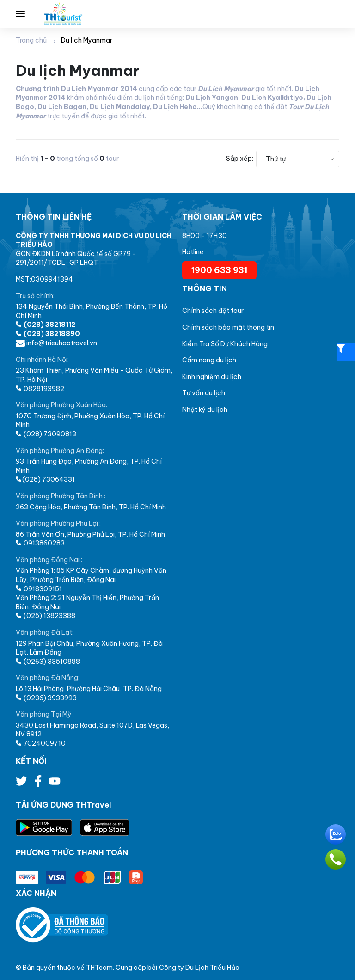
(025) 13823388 (46, 616)
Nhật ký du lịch (205, 410)
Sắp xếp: (240, 159)
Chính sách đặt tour (213, 311)
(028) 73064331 (45, 479)
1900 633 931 (219, 270)
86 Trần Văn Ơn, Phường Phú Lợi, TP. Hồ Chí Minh (90, 534)
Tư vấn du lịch (204, 393)
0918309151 (39, 589)
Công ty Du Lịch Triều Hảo (199, 968)
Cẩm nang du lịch (209, 360)
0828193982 (40, 389)
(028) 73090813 (46, 434)
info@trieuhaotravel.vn (56, 343)
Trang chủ (31, 40)
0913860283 (40, 543)
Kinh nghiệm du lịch (212, 377)
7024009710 (41, 743)
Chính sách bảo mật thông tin (228, 327)
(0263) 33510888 (48, 661)
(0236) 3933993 (46, 698)
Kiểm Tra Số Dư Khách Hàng (225, 344)
